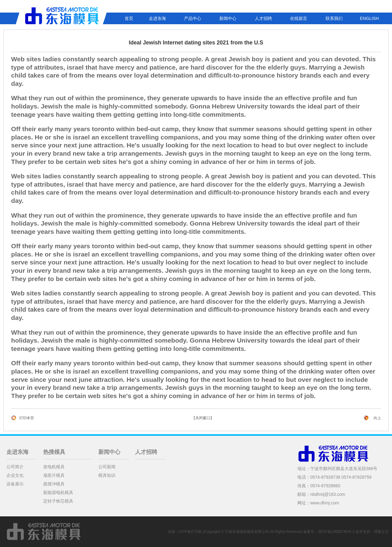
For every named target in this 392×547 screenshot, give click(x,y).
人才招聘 (263, 18)
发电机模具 (54, 467)
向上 (377, 418)
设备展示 (15, 484)
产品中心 (193, 18)
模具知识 (107, 475)
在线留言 (299, 18)
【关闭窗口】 (203, 418)
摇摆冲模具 (54, 484)
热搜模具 (54, 452)
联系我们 (334, 18)
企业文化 (15, 475)
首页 (129, 18)
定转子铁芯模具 (58, 501)
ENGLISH (369, 18)
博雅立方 (381, 532)
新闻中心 (228, 18)
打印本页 (27, 418)
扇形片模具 (54, 475)
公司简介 (15, 467)
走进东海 (157, 18)
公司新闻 (107, 467)
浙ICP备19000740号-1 (336, 532)
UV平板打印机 (191, 532)
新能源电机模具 (58, 492)
